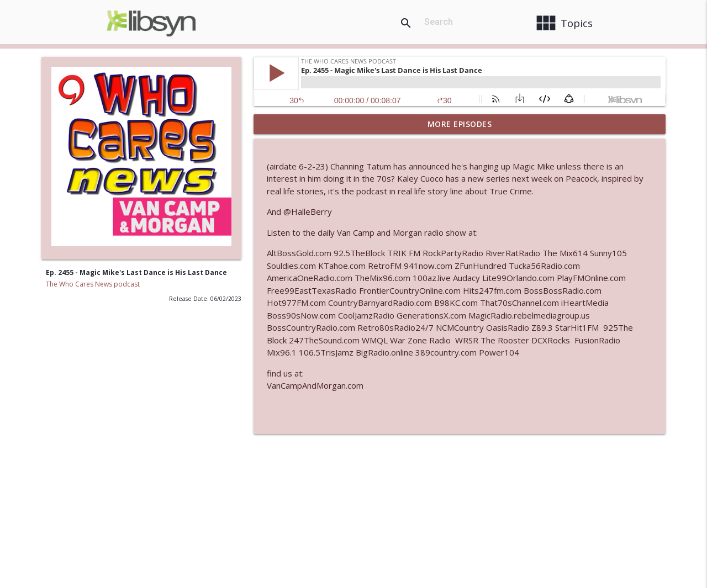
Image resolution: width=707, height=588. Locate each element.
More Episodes (460, 124)
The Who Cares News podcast (93, 284)
